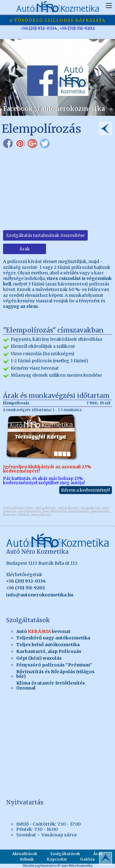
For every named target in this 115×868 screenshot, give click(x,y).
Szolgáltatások (65, 854)
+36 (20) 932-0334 (26, 581)
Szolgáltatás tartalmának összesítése (45, 235)
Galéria (87, 859)
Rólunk (27, 859)
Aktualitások (25, 854)
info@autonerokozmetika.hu (40, 595)
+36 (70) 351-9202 (25, 588)
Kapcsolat (57, 859)
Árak (25, 249)
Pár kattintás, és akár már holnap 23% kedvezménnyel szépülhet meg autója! (57, 449)
